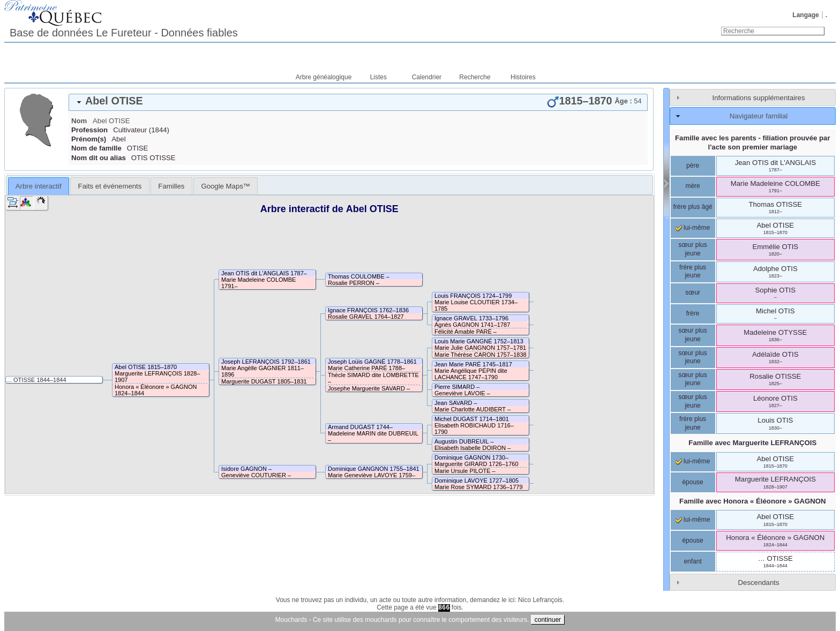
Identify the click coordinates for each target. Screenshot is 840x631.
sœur (693, 292)
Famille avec (752, 443)
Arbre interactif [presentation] (39, 186)
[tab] (358, 102)
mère (692, 186)
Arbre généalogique (324, 77)
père (693, 166)
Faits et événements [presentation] (110, 186)
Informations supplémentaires (759, 98)
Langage (805, 15)
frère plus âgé (692, 207)
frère (693, 313)
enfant (692, 561)
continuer (548, 620)
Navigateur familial (759, 116)
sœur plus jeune (692, 249)
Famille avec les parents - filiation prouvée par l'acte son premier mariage (753, 142)
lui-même (693, 228)
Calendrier (427, 77)
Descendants (759, 583)
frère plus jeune (693, 272)
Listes (378, 77)
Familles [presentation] (171, 186)
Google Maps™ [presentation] (226, 186)
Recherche (475, 77)
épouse (692, 482)
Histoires (523, 77)
